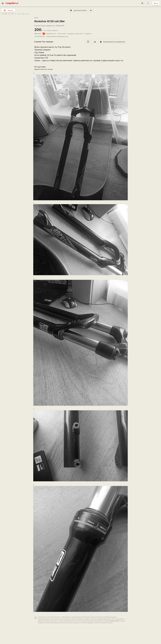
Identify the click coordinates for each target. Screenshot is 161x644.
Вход (156, 3)
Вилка (36, 18)
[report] (112, 42)
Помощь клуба (114, 621)
